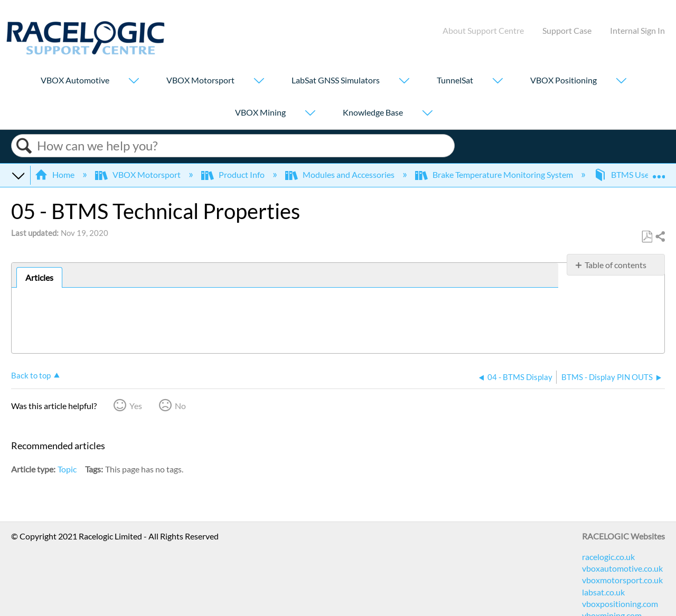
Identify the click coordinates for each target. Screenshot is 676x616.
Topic (67, 469)
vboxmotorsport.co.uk (622, 580)
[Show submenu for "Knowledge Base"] (427, 114)
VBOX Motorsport (200, 80)
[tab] (39, 278)
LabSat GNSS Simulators (336, 80)
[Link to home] (86, 51)
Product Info (234, 174)
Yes (136, 406)
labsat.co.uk (603, 592)
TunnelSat (455, 80)
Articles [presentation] (39, 277)
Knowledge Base (373, 112)
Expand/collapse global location (659, 172)
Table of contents (616, 265)
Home (55, 174)
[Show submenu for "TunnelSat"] (497, 82)
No (180, 406)
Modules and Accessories (341, 174)
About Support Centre (483, 30)
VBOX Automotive (75, 80)
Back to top (31, 375)
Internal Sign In (637, 30)
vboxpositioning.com (620, 604)
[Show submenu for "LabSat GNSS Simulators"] (404, 82)
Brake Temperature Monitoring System (495, 174)
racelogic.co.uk (608, 557)
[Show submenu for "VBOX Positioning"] (621, 82)
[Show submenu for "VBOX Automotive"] (134, 82)
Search (24, 146)
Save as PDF (647, 237)
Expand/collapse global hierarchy (18, 175)
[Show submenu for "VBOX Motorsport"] (259, 82)
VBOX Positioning (564, 80)
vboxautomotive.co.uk (622, 568)
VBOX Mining (260, 112)
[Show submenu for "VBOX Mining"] (310, 114)
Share (660, 237)
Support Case (567, 30)
